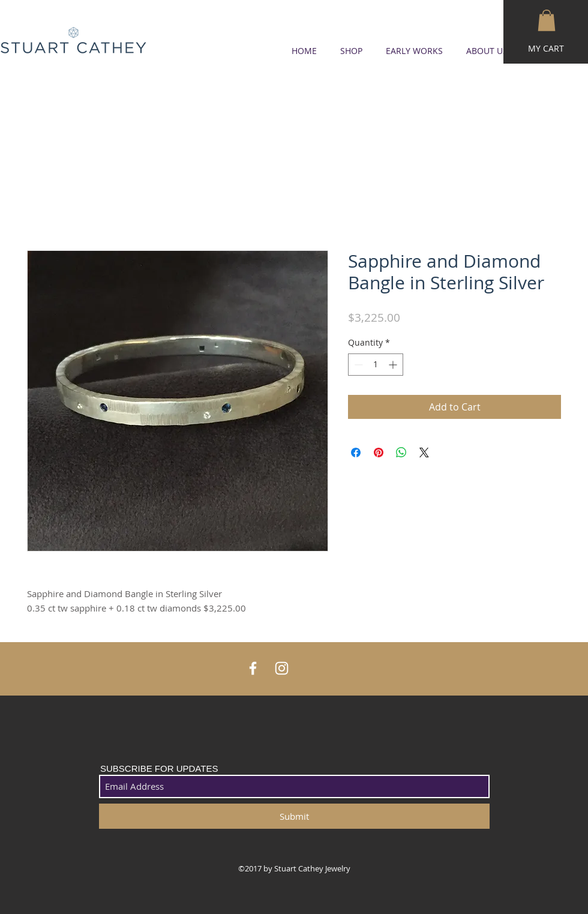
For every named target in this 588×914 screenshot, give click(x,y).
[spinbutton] (376, 365)
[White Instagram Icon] (282, 668)
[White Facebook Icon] (253, 668)
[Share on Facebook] (356, 452)
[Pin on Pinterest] (379, 452)
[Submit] (294, 816)
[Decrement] (357, 365)
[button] (547, 20)
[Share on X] (424, 452)
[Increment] (394, 365)
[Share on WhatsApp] (401, 452)
